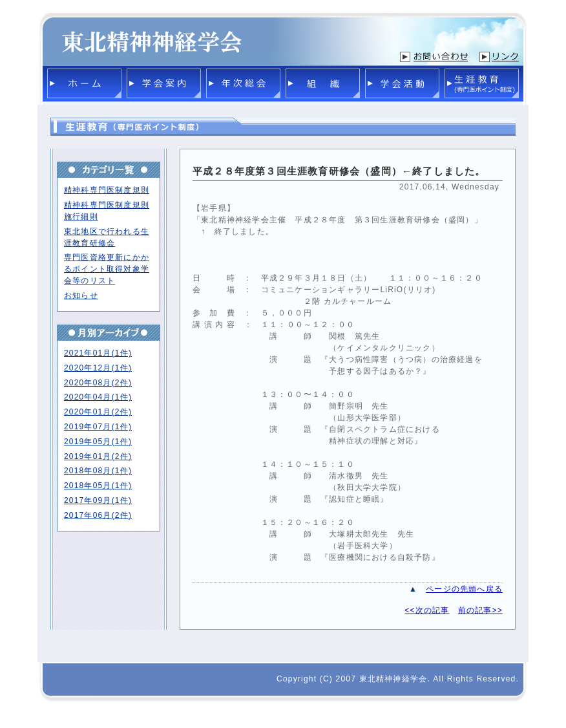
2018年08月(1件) (98, 471)
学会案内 (164, 83)
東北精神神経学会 (152, 39)
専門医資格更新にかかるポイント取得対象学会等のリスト (107, 269)
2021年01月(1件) (98, 353)
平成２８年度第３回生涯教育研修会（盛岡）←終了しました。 (339, 171)
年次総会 (243, 83)
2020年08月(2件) (98, 383)
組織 (323, 83)
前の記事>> (480, 610)
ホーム (84, 83)
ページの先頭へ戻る (464, 589)
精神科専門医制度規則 (107, 190)
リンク (499, 57)
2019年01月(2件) (98, 456)
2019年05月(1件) (98, 442)
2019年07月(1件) (98, 427)
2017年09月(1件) (98, 500)
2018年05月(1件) (98, 486)
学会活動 (402, 83)
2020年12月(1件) (98, 368)
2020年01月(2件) (98, 412)
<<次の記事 (427, 610)
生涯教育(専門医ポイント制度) (482, 83)
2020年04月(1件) (98, 397)
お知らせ (81, 295)
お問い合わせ (434, 57)
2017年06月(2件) (98, 515)
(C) (326, 679)
